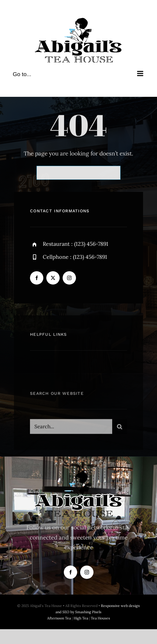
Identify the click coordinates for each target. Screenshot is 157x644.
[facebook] (37, 278)
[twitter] (53, 278)
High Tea (81, 618)
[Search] (120, 428)
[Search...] (71, 428)
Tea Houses (100, 618)
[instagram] (69, 278)
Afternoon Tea (59, 618)
